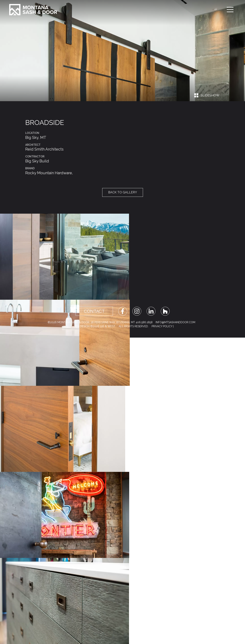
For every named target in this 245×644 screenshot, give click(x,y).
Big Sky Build (37, 161)
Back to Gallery (123, 192)
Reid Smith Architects (44, 149)
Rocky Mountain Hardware (49, 173)
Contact (94, 311)
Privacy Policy (162, 326)
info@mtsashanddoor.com (175, 322)
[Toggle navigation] (230, 10)
